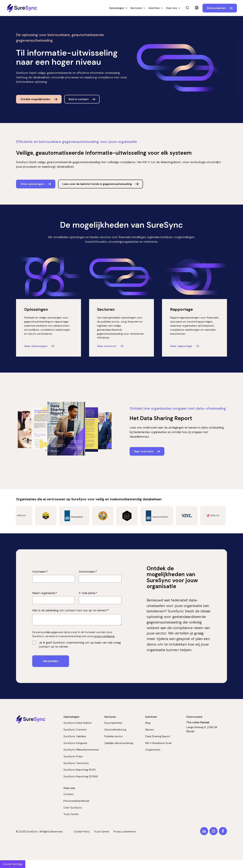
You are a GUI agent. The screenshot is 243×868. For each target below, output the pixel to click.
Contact (69, 794)
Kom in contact (79, 99)
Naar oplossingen (36, 346)
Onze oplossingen (32, 184)
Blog (148, 723)
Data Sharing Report (158, 736)
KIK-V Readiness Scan (159, 743)
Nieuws (150, 730)
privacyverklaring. (104, 636)
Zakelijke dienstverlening (119, 743)
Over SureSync (73, 808)
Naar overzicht (144, 451)
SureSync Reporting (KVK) (80, 770)
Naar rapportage (181, 346)
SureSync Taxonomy (76, 763)
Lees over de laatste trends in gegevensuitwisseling (97, 184)
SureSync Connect (75, 730)
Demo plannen (216, 8)
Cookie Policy (82, 832)
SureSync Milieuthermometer (81, 750)
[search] (187, 8)
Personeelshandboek (76, 801)
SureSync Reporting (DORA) (81, 776)
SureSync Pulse (73, 756)
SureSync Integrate (75, 743)
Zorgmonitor (153, 750)
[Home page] (22, 8)
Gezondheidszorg (115, 730)
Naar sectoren (107, 346)
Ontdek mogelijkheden (35, 99)
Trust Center (71, 814)
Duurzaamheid (113, 723)
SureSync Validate (75, 736)
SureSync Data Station (78, 723)
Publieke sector (114, 736)
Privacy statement (125, 832)
